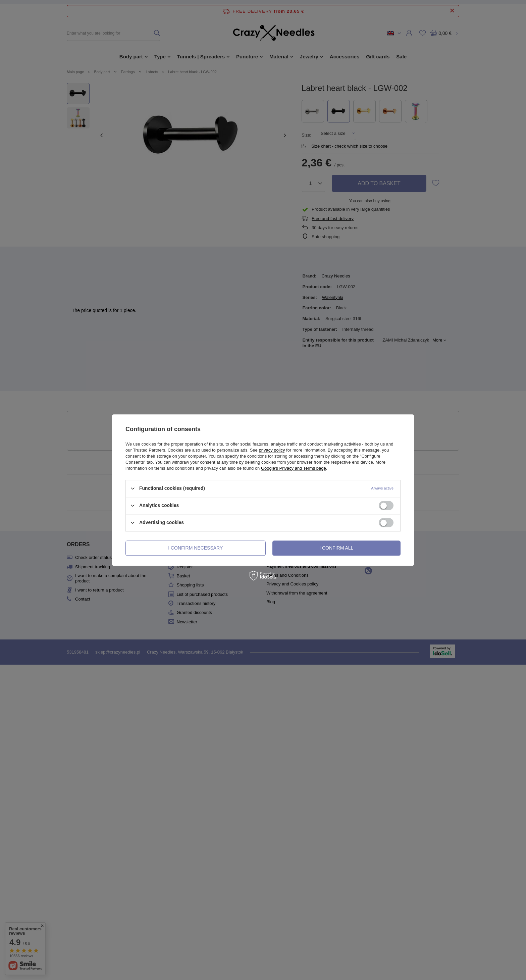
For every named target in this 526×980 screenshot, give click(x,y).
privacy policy (272, 450)
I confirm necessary (195, 548)
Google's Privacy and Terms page (294, 468)
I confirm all (336, 548)
